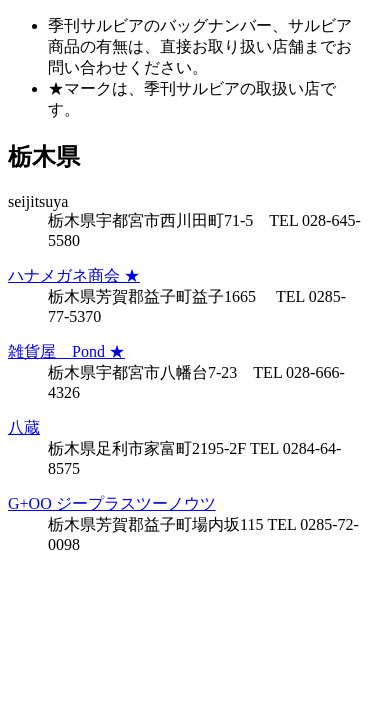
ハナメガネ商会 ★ (74, 275)
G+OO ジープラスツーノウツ (112, 503)
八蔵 (24, 427)
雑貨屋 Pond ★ (66, 351)
